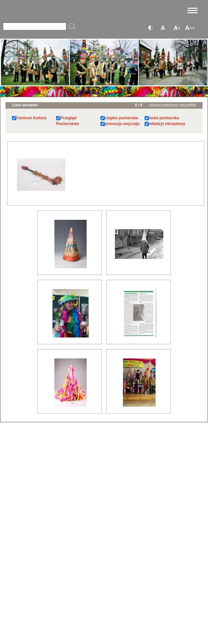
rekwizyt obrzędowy (167, 124)
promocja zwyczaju (122, 124)
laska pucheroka (164, 118)
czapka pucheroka (121, 118)
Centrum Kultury (31, 118)
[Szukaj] (34, 26)
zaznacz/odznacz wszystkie (172, 105)
